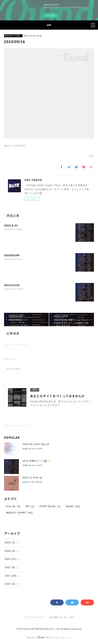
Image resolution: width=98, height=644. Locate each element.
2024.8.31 (11, 225)
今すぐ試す (51, 15)
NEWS (73, 506)
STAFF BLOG (50, 506)
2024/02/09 (12, 255)
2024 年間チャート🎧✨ (36, 461)
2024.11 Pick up (32, 478)
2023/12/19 (12, 285)
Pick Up (13, 506)
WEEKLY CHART (13, 36)
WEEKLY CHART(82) (15, 146)
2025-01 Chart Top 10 (36, 444)
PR (30, 506)
